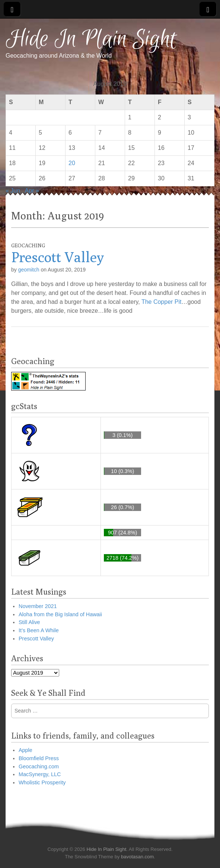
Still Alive (29, 622)
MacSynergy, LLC (40, 774)
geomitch (29, 270)
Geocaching (28, 245)
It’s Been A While (39, 630)
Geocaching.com (39, 766)
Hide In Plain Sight (91, 39)
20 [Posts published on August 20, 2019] (72, 163)
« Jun (13, 191)
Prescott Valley (58, 257)
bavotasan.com (137, 857)
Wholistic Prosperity (42, 782)
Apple (25, 750)
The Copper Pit (162, 302)
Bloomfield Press (39, 758)
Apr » (32, 191)
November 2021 (38, 606)
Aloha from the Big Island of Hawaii (60, 614)
